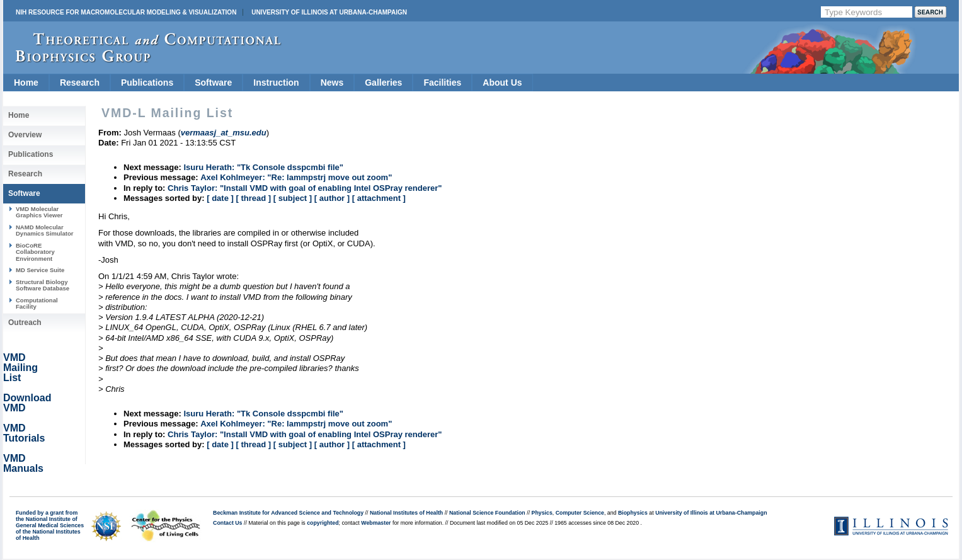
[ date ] (220, 198)
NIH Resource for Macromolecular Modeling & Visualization (126, 12)
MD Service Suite (40, 270)
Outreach (25, 323)
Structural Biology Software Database (43, 285)
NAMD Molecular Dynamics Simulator (45, 230)
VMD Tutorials (24, 433)
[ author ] (332, 198)
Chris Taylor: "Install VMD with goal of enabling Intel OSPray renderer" (305, 188)
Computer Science (580, 513)
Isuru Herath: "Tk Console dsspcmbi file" (263, 167)
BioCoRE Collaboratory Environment (35, 252)
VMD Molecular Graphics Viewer (39, 212)
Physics (542, 513)
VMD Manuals (23, 463)
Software (213, 83)
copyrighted (323, 523)
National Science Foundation (487, 513)
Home (26, 83)
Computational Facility (37, 303)
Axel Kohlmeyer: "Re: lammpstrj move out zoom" (296, 177)
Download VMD (27, 403)
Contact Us (227, 523)
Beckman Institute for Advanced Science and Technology (288, 513)
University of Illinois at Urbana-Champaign (329, 12)
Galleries (383, 83)
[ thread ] (253, 198)
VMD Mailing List (20, 368)
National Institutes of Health (406, 513)
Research (80, 83)
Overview (25, 135)
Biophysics (633, 513)
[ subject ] (293, 198)
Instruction (276, 83)
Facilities (442, 83)
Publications (147, 83)
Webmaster (376, 523)
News (332, 83)
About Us (502, 83)
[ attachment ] (379, 198)
